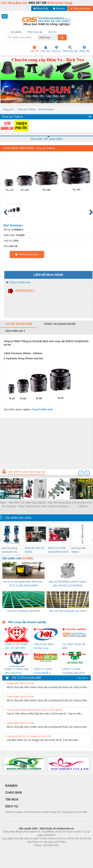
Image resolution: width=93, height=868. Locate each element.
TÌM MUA (12, 799)
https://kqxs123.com (63, 850)
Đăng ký (59, 8)
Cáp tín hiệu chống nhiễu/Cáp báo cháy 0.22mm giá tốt (34, 710)
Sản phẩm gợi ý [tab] (15, 331)
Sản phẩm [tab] (16, 32)
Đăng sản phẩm (80, 8)
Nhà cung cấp (70, 49)
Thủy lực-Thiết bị (26, 109)
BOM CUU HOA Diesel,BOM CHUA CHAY (58, 550)
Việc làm (34, 49)
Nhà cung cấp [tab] (35, 32)
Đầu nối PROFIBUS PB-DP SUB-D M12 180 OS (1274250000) (68, 584)
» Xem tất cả (82, 678)
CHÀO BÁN (14, 793)
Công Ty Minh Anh (18, 282)
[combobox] (57, 37)
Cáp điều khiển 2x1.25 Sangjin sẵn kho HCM (29, 736)
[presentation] (81, 473)
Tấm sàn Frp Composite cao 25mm (68, 611)
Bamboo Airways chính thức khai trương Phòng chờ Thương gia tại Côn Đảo (46, 812)
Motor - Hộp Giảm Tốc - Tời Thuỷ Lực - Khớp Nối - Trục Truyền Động (13, 505)
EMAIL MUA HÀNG (27, 254)
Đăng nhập (41, 8)
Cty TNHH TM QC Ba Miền (74, 646)
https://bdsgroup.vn (42, 850)
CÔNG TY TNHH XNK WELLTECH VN (17, 671)
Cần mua (46, 49)
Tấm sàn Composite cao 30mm (24, 611)
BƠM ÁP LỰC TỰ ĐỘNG (35, 550)
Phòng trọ (25, 850)
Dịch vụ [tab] (53, 32)
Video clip (84, 49)
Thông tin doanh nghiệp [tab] (59, 324)
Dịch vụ (57, 49)
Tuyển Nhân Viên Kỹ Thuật (20, 683)
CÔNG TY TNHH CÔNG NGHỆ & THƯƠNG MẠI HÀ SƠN (43, 671)
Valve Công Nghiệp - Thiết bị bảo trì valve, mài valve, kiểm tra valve (36, 505)
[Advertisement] (46, 442)
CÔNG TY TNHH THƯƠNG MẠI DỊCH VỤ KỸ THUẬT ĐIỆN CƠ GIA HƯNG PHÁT (74, 671)
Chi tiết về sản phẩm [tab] (19, 324)
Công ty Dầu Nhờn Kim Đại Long (44, 646)
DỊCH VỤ (12, 806)
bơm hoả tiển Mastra (79, 550)
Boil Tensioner (46, 109)
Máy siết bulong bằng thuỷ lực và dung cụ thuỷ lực (60, 505)
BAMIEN (11, 786)
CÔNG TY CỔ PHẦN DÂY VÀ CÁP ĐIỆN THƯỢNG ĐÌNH (16, 646)
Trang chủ (8, 109)
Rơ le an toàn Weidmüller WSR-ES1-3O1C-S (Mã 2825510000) (23, 584)
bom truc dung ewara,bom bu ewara (9, 550)
